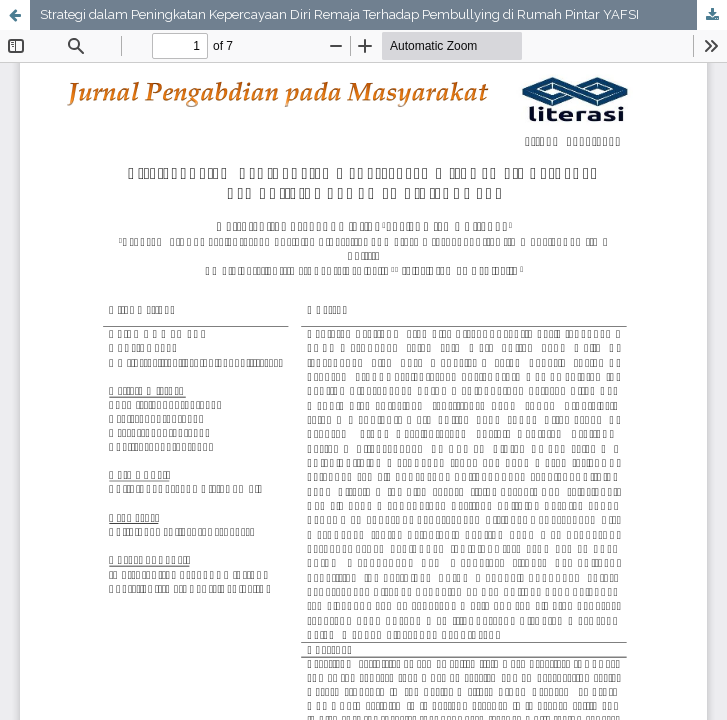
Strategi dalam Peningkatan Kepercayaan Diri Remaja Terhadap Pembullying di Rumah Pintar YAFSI (339, 14)
